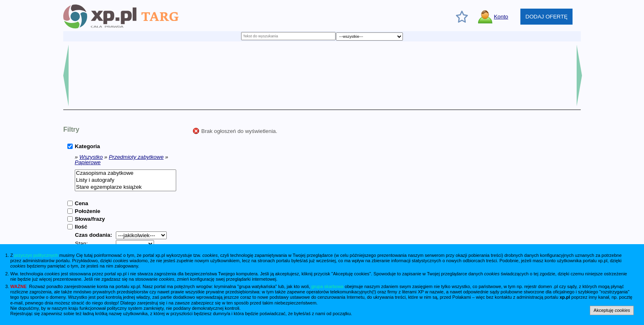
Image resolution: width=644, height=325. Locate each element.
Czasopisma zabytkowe (125, 173)
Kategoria (87, 146)
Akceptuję (612, 310)
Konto (501, 17)
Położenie (87, 211)
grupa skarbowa (327, 286)
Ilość (81, 227)
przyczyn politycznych (36, 255)
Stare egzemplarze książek (125, 187)
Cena (82, 203)
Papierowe (88, 162)
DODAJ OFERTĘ (546, 17)
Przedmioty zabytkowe (136, 157)
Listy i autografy (125, 180)
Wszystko (91, 157)
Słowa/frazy (90, 219)
